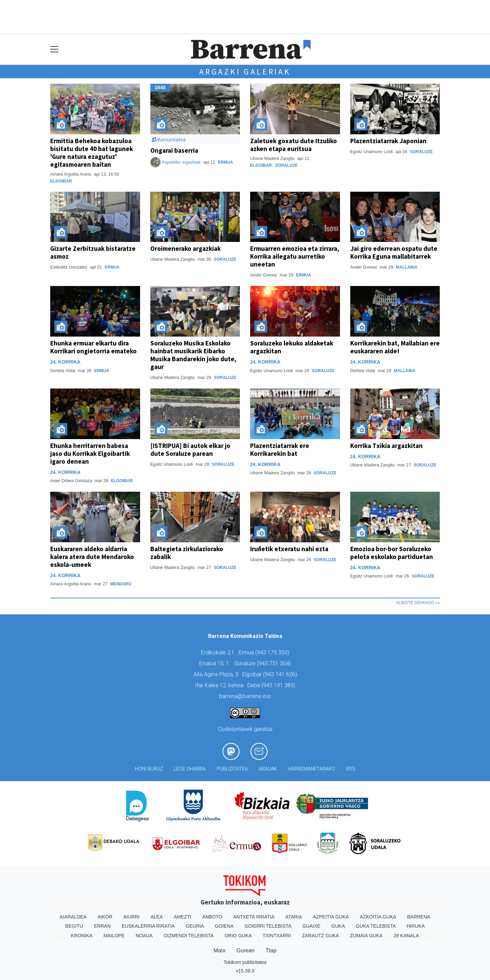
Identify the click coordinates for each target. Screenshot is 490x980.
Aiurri (131, 917)
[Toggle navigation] (55, 49)
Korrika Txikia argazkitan (386, 446)
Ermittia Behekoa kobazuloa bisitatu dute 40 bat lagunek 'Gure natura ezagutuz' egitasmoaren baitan (92, 153)
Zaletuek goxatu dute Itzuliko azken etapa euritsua (294, 145)
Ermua (226, 162)
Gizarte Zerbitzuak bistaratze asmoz (93, 252)
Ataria (294, 917)
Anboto (212, 917)
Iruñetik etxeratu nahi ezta (289, 549)
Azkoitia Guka (378, 917)
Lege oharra (190, 769)
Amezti (182, 917)
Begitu (74, 926)
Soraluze (286, 165)
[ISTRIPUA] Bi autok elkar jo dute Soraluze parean (190, 450)
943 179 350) (273, 652)
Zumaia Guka (366, 936)
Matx (220, 950)
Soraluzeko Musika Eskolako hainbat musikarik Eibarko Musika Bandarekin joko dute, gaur (193, 355)
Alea (156, 917)
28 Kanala (406, 936)
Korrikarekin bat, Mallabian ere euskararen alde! (395, 347)
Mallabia (407, 267)
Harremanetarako (312, 769)
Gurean (246, 950)
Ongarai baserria (174, 150)
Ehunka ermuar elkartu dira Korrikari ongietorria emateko (93, 347)
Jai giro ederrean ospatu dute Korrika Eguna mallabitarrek (394, 252)
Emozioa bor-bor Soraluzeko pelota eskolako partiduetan (392, 553)
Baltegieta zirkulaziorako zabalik (187, 553)
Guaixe (311, 926)
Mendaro (121, 584)
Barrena (419, 917)
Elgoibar (61, 181)
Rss (351, 769)
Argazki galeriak (245, 72)
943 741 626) (281, 674)
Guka (338, 926)
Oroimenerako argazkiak (186, 248)
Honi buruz (149, 769)
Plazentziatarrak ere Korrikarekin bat (280, 450)
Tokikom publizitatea (245, 962)
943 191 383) (279, 685)
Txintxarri (277, 936)
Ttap (271, 950)
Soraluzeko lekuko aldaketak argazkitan (292, 347)
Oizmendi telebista (189, 936)
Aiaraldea (73, 917)
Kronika (82, 936)
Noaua (144, 936)
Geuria (195, 926)
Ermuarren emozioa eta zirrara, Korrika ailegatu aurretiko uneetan (295, 256)
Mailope (114, 936)
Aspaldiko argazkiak (181, 162)
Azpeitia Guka (331, 917)
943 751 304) (275, 663)
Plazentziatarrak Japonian (388, 141)
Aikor (105, 917)
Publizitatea (232, 769)
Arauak (268, 769)
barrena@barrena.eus (245, 696)
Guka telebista (376, 926)
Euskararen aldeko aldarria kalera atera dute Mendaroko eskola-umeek (92, 557)
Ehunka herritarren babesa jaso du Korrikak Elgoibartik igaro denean (90, 453)
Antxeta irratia (254, 917)
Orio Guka (238, 936)
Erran (102, 926)
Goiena (224, 926)
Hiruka (416, 926)
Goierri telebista (268, 926)
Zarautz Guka (321, 936)
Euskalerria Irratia (148, 926)
